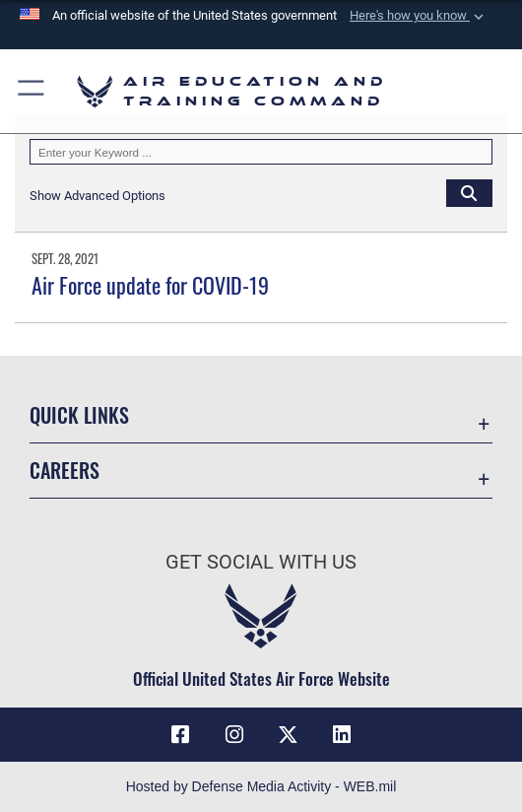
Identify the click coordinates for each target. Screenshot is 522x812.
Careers (65, 470)
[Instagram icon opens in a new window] (234, 735)
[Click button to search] (469, 193)
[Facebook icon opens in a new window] (180, 735)
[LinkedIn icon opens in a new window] (342, 735)
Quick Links (79, 415)
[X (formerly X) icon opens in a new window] (288, 735)
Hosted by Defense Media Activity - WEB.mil (261, 786)
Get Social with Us (261, 562)
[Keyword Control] (261, 152)
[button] (419, 16)
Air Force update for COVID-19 (150, 285)
